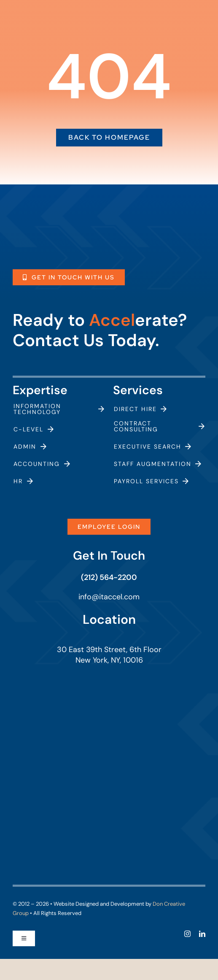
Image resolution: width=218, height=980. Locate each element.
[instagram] (187, 934)
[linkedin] (202, 934)
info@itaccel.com (109, 597)
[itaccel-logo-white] (61, 218)
